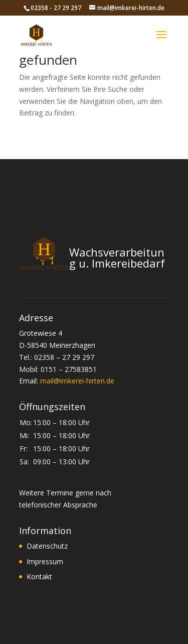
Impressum (45, 561)
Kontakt (39, 576)
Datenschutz (47, 546)
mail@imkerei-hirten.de (77, 381)
